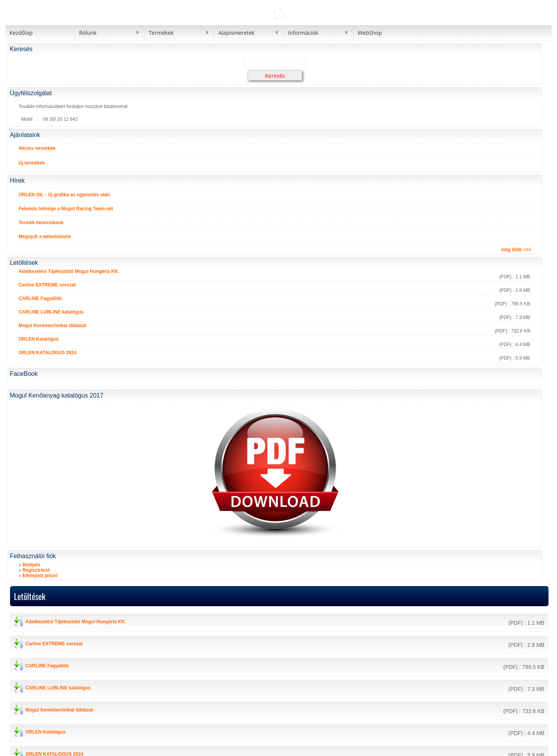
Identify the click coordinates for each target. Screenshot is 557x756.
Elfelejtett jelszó (40, 576)
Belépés (31, 565)
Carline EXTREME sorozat (47, 285)
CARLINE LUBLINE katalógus (51, 312)
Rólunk (88, 33)
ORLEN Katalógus (38, 339)
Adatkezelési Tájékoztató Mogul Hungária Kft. (69, 271)
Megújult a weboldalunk (45, 237)
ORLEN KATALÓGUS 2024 (48, 353)
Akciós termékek (37, 148)
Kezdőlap (21, 33)
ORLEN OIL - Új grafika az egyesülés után (64, 195)
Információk (303, 33)
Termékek (161, 33)
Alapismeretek (236, 33)
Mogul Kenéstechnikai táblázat (52, 326)
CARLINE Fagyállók (40, 298)
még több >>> (516, 250)
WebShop (370, 33)
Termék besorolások (41, 223)
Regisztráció (36, 570)
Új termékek (32, 163)
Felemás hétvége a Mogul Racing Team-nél (66, 209)
